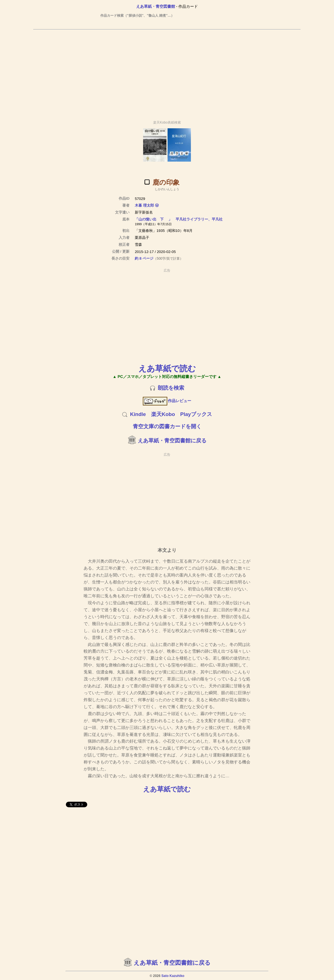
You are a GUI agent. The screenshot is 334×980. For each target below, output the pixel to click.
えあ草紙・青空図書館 (156, 6)
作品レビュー (167, 401)
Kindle (138, 414)
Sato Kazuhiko (173, 976)
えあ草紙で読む (167, 368)
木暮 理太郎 (144, 205)
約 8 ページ (144, 258)
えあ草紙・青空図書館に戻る (172, 441)
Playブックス (196, 414)
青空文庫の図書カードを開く (167, 426)
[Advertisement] (167, 72)
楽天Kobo (163, 414)
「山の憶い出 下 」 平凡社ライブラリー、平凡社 (179, 219)
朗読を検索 (171, 388)
